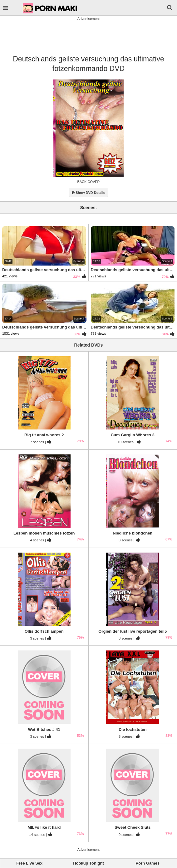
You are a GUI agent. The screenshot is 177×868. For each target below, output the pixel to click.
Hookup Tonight (88, 863)
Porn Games (148, 863)
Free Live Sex (29, 863)
